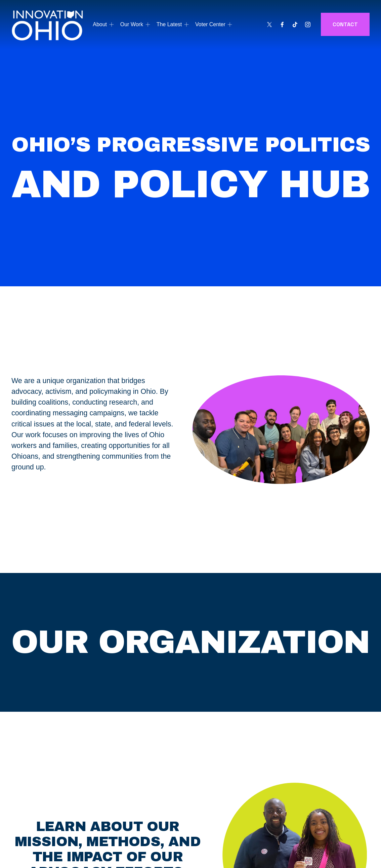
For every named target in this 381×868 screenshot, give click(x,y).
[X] (269, 25)
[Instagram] (308, 25)
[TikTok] (295, 25)
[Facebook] (282, 25)
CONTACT (345, 24)
